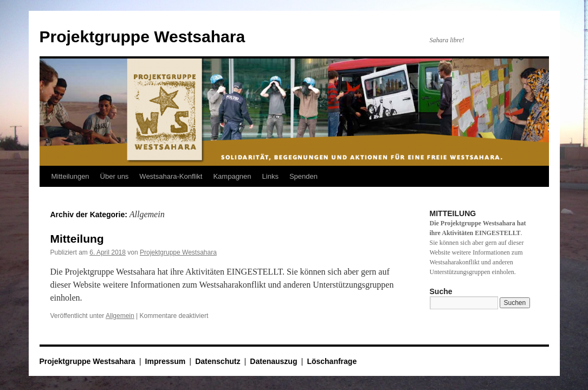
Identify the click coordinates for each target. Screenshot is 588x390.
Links (270, 176)
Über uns (115, 176)
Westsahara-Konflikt (171, 176)
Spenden (303, 176)
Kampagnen (232, 176)
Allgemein (120, 316)
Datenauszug (273, 361)
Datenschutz (218, 361)
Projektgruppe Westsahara (143, 37)
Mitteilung (77, 239)
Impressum (166, 361)
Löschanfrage (332, 361)
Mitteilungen (70, 176)
